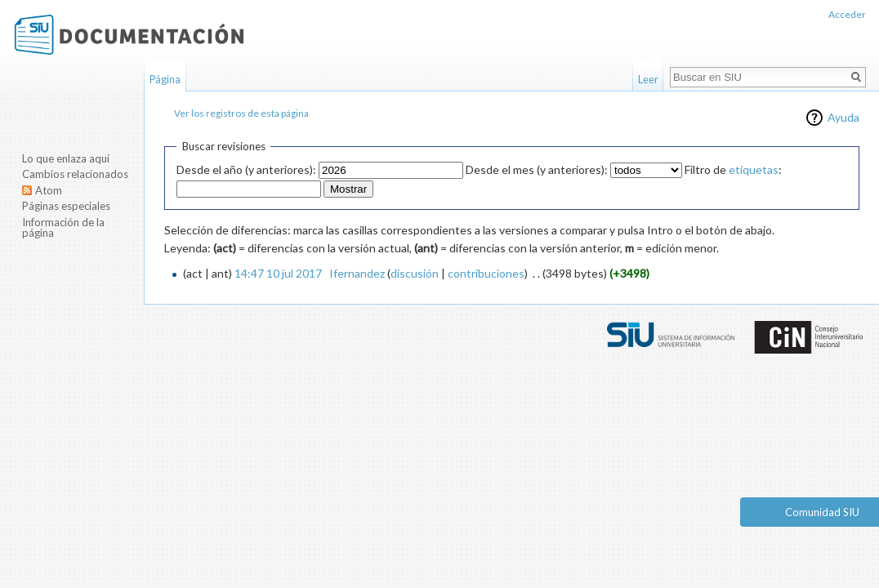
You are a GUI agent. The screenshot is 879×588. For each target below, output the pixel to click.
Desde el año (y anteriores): (246, 169)
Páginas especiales (66, 206)
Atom (49, 190)
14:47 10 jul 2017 (278, 273)
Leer (648, 79)
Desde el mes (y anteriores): (537, 169)
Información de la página (63, 228)
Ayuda (843, 117)
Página (165, 79)
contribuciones (486, 273)
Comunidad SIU (822, 512)
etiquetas (754, 169)
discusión (415, 273)
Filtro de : (733, 169)
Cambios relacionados (75, 174)
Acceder (847, 14)
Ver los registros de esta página (241, 113)
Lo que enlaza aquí (66, 158)
